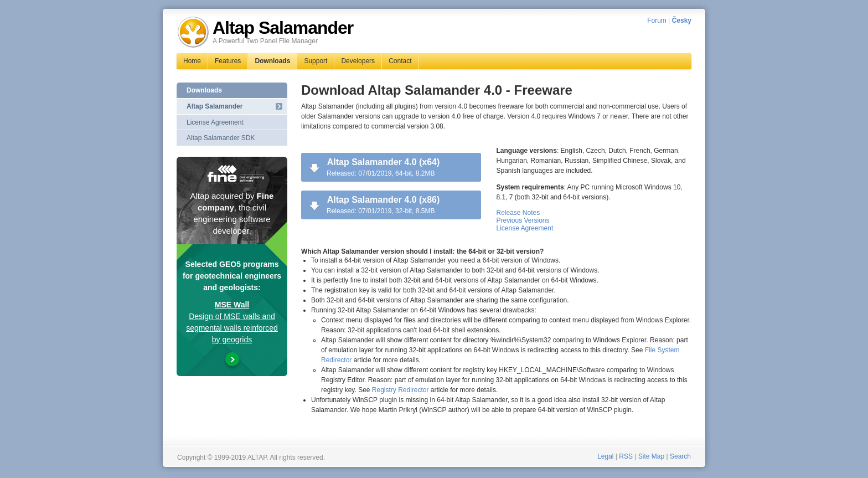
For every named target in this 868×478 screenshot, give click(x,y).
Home (192, 61)
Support (316, 61)
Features (228, 61)
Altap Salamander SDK (221, 138)
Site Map (651, 456)
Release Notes (518, 213)
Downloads (272, 61)
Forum (657, 20)
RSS (626, 456)
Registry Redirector (401, 390)
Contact (400, 61)
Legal (605, 456)
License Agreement (525, 228)
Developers (358, 61)
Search (680, 456)
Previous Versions (523, 220)
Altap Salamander (215, 106)
